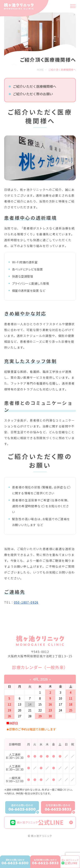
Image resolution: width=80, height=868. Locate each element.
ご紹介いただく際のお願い (33, 94)
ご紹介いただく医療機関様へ (35, 86)
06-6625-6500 (15, 862)
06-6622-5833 (45, 862)
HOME (40, 69)
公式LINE (37, 822)
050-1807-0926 (26, 602)
